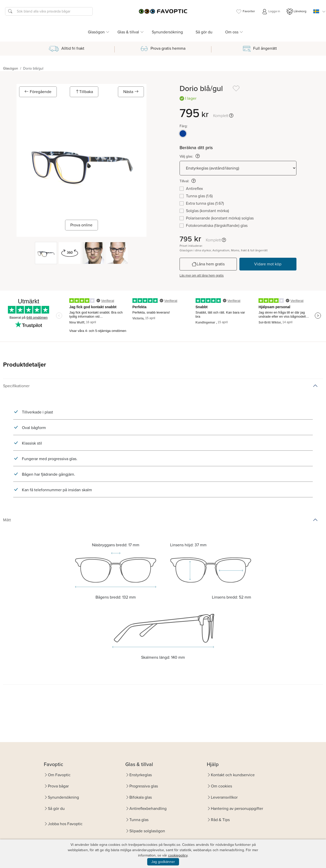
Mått (7, 520)
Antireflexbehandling (148, 808)
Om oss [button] (232, 32)
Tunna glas (139, 820)
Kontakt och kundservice (233, 775)
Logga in (271, 12)
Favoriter (245, 12)
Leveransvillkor (224, 797)
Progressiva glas (144, 786)
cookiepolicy (178, 855)
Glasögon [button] (96, 32)
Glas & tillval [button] (128, 32)
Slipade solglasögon (147, 831)
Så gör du (204, 32)
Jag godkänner (163, 862)
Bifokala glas (141, 797)
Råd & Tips (220, 820)
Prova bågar (58, 786)
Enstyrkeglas (141, 775)
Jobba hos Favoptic (65, 824)
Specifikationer (16, 386)
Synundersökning (167, 32)
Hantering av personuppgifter (237, 808)
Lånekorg (296, 12)
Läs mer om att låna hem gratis (202, 275)
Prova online (81, 225)
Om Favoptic (59, 775)
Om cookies (221, 786)
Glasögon (11, 68)
